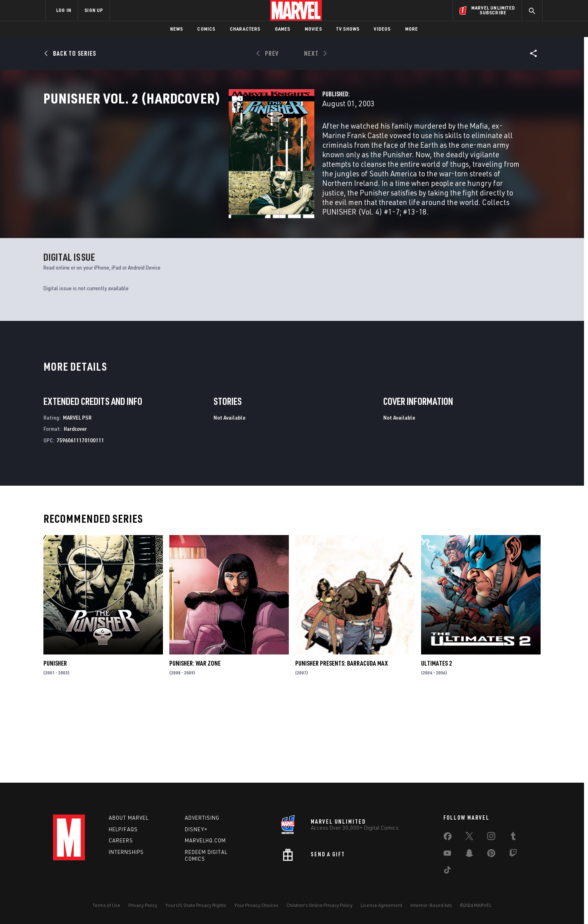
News (177, 29)
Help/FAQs (123, 829)
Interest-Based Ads (431, 905)
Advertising (202, 818)
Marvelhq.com (205, 840)
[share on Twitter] (469, 838)
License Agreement (381, 905)
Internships (126, 852)
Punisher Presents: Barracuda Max (341, 744)
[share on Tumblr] (513, 838)
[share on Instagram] (491, 838)
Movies (313, 29)
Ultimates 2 (436, 744)
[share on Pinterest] (491, 855)
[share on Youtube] (447, 855)
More (412, 29)
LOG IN (64, 10)
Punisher (55, 744)
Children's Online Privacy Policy (319, 905)
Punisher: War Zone (195, 744)
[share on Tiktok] (447, 871)
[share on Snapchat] (469, 855)
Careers (121, 840)
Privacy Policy (143, 905)
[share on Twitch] (513, 855)
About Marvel (129, 818)
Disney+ (196, 829)
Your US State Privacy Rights (196, 905)
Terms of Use (106, 905)
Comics (206, 29)
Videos (382, 29)
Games (283, 29)
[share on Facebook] (448, 838)
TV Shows (348, 29)
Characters (245, 29)
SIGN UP (94, 10)
